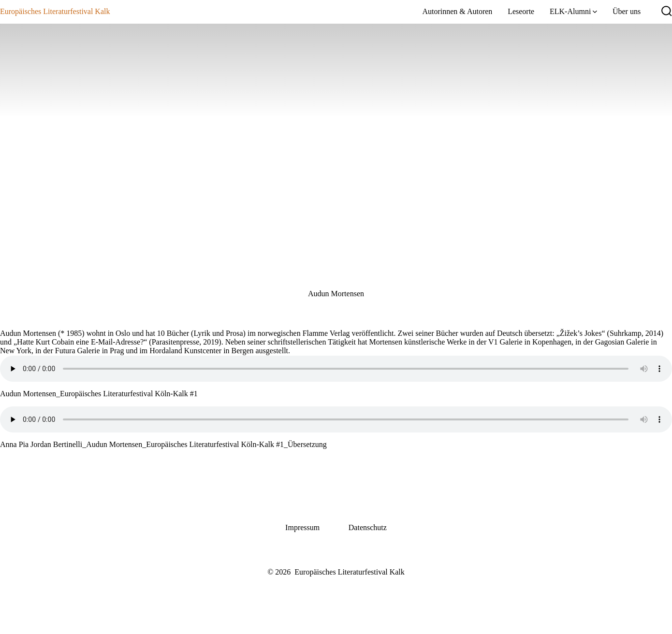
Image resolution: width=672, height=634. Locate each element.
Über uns (627, 11)
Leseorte (521, 11)
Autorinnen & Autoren (457, 11)
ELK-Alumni (573, 11)
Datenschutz (368, 527)
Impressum (302, 527)
